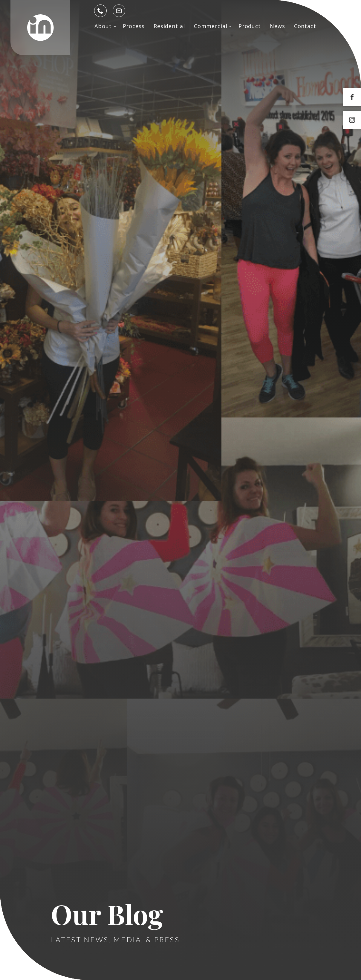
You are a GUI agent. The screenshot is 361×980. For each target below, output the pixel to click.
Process (134, 26)
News (277, 26)
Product (250, 26)
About (103, 26)
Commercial (211, 26)
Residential (169, 26)
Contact (305, 26)
